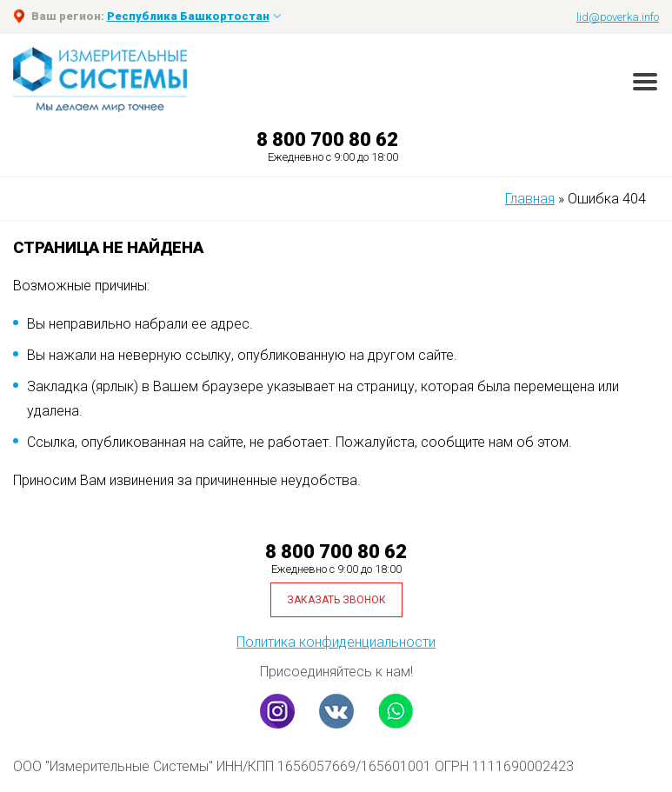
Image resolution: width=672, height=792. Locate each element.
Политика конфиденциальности (336, 642)
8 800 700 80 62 (327, 140)
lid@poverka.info (618, 17)
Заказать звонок (336, 600)
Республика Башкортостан (188, 16)
